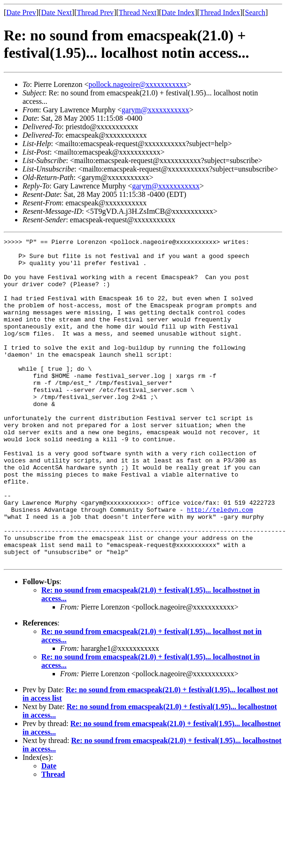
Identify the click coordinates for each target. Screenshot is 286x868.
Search (255, 12)
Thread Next (138, 12)
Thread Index (220, 12)
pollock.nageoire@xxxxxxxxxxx (138, 84)
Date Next (57, 12)
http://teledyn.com (220, 564)
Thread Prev (95, 12)
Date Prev (21, 12)
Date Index (178, 12)
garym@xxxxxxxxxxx (155, 110)
